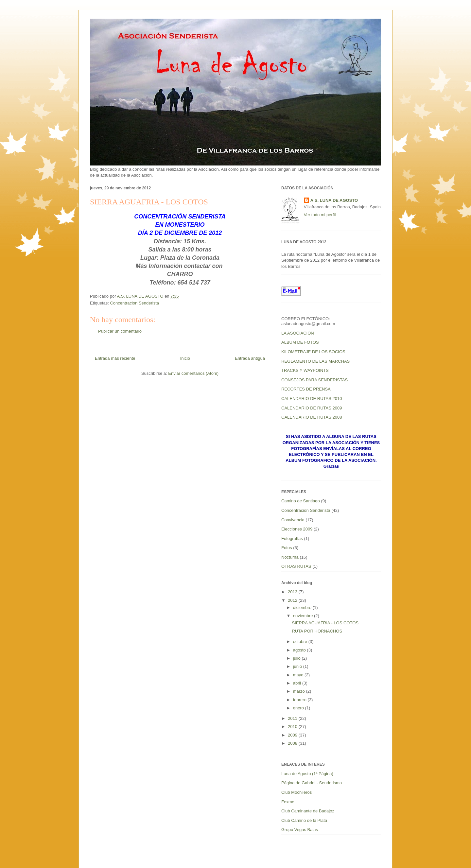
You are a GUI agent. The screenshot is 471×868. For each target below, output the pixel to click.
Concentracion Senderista (134, 303)
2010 (293, 727)
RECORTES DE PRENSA (306, 389)
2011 (293, 718)
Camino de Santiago (301, 501)
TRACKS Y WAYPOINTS (305, 370)
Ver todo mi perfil (320, 215)
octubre (301, 642)
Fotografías (292, 538)
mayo (299, 675)
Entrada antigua (250, 358)
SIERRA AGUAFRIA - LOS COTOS (325, 623)
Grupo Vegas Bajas (300, 830)
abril (298, 683)
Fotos (287, 548)
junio (298, 666)
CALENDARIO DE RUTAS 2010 (312, 399)
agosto (300, 650)
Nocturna (290, 557)
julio (297, 658)
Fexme (288, 802)
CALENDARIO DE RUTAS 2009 (312, 408)
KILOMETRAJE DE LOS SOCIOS (313, 352)
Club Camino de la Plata (304, 820)
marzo (300, 691)
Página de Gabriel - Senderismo (312, 783)
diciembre (303, 608)
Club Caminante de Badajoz (308, 811)
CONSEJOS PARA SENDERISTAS (314, 380)
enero (299, 708)
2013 (293, 592)
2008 (293, 743)
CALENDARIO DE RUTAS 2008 (312, 417)
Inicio (185, 358)
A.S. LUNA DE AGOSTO (334, 200)
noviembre (304, 616)
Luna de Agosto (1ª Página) (307, 774)
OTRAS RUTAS (296, 566)
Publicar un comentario (120, 331)
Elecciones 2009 (297, 529)
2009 (293, 735)
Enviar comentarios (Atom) (193, 373)
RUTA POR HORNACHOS (317, 631)
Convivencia (293, 520)
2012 (293, 600)
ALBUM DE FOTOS (300, 342)
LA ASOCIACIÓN (298, 333)
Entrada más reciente (115, 358)
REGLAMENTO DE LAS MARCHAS (315, 361)
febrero (300, 700)
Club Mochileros (297, 792)
